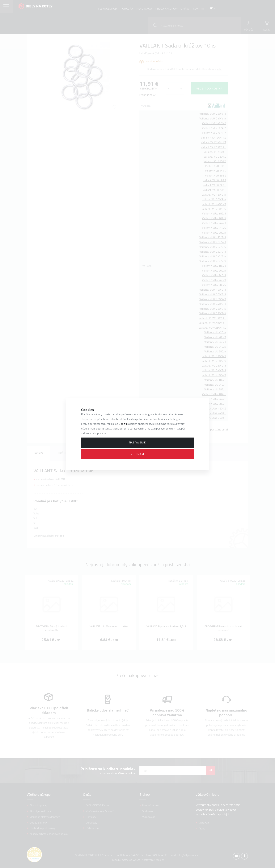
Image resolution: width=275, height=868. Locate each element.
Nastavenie (137, 442)
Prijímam (137, 454)
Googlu (123, 424)
